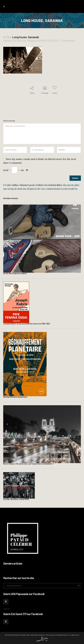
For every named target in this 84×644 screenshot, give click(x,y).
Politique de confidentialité (57, 635)
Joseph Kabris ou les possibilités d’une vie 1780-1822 (27, 324)
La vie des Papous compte (15, 273)
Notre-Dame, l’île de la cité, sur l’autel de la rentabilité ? (28, 464)
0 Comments (68, 40)
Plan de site (74, 635)
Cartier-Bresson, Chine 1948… (17, 499)
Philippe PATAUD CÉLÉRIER (43, 40)
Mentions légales (38, 635)
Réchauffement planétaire (15, 397)
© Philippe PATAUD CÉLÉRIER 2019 (17, 635)
